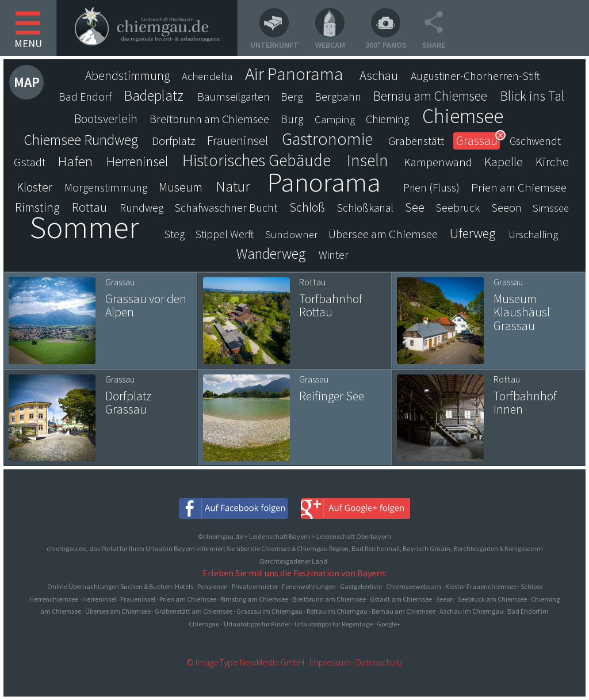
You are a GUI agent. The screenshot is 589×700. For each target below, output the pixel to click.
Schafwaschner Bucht (226, 208)
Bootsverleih (106, 119)
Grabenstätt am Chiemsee (194, 611)
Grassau (477, 141)
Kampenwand (438, 162)
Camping (335, 119)
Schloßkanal (365, 208)
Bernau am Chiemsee (430, 96)
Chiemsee (463, 116)
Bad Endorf (85, 97)
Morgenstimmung (106, 188)
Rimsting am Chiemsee (254, 599)
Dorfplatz (174, 141)
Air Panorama (294, 74)
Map (27, 82)
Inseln (368, 160)
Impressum (330, 662)
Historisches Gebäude (257, 160)
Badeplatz (154, 95)
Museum (181, 187)
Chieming (387, 119)
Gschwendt (535, 141)
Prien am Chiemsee (519, 187)
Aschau (379, 75)
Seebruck (458, 208)
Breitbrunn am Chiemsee (209, 119)
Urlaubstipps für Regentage (334, 624)
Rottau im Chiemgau (337, 611)
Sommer (85, 227)
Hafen (75, 162)
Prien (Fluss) (431, 188)
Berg (292, 97)
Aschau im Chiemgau (471, 611)
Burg (292, 119)
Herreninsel (137, 162)
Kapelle (504, 162)
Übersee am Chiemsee (383, 234)
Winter (333, 255)
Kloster (35, 187)
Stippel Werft (225, 234)
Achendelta (207, 76)
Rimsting (37, 207)
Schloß (307, 207)
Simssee (551, 208)
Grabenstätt (416, 141)
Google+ (389, 624)
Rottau (89, 207)
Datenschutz (379, 662)
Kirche (552, 162)
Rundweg (141, 208)
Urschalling (533, 234)
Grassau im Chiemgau (269, 611)
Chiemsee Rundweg (81, 140)
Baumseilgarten (234, 97)
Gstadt (30, 162)
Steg (175, 234)
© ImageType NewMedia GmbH (245, 662)
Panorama (324, 182)
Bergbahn (338, 97)
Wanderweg (271, 254)
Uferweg (473, 234)
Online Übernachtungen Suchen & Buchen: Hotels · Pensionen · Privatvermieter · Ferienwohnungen (192, 586)
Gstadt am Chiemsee (401, 599)
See (415, 207)
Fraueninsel (238, 140)
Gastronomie (327, 139)
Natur (233, 186)
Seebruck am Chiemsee (492, 599)
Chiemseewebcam (414, 586)
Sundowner (291, 234)
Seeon (506, 208)
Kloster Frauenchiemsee (481, 586)
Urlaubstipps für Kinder (257, 624)
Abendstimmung (128, 76)
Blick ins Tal (532, 96)
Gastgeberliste (361, 586)
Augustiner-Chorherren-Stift (475, 76)
